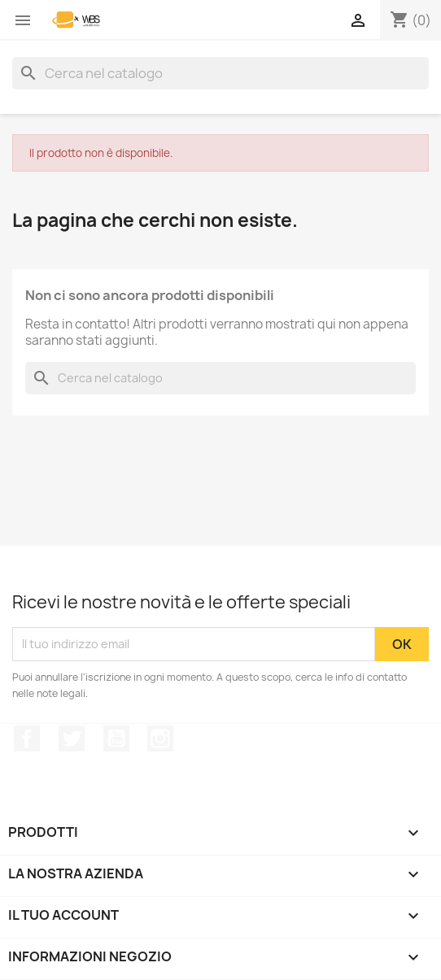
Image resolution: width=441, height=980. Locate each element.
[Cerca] (220, 73)
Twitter (72, 738)
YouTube (116, 738)
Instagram (160, 738)
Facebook (27, 738)
